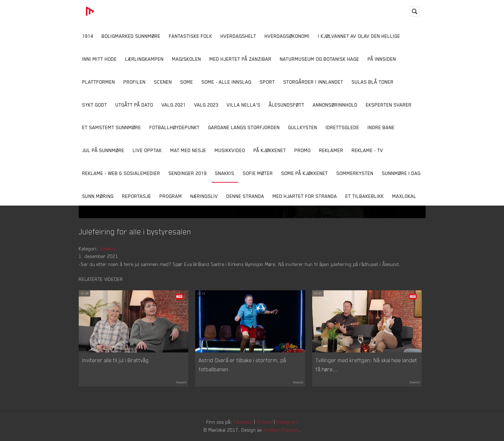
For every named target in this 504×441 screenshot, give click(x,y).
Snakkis (225, 173)
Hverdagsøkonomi (287, 36)
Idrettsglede (343, 127)
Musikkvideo (230, 150)
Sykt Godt (95, 105)
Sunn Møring (98, 196)
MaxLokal (404, 196)
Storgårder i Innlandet (313, 82)
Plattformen (99, 82)
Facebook (243, 422)
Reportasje (137, 196)
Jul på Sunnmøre (103, 150)
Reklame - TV (368, 150)
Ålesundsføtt (287, 105)
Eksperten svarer (389, 105)
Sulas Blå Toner (373, 82)
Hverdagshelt (238, 36)
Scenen (163, 82)
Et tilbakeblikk (365, 196)
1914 (88, 36)
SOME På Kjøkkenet (305, 173)
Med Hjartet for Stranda (305, 196)
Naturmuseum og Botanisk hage (320, 59)
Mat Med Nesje (188, 150)
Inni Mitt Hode (100, 59)
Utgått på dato (134, 105)
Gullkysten (303, 127)
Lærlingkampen (144, 59)
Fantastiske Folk (191, 36)
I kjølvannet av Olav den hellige (359, 36)
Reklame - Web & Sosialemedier (121, 173)
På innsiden (382, 59)
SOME (187, 82)
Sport (267, 82)
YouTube (264, 422)
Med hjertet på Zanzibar (241, 59)
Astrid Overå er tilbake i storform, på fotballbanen (242, 365)
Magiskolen (187, 59)
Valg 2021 (174, 105)
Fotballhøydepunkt (175, 127)
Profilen (135, 82)
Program (171, 196)
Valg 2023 (206, 105)
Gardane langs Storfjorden (244, 127)
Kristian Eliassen (281, 430)
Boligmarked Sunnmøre (131, 36)
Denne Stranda (245, 196)
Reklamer (331, 150)
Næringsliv (204, 196)
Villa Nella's (244, 105)
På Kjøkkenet (270, 150)
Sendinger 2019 (188, 173)
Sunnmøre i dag (401, 173)
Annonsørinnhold (335, 105)
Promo (303, 150)
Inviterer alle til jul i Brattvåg (116, 360)
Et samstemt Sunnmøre (112, 127)
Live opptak (147, 150)
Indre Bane (381, 127)
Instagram (287, 422)
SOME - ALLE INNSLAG (227, 82)
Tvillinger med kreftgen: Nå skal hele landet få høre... (366, 365)
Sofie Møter (258, 173)
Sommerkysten (355, 173)
